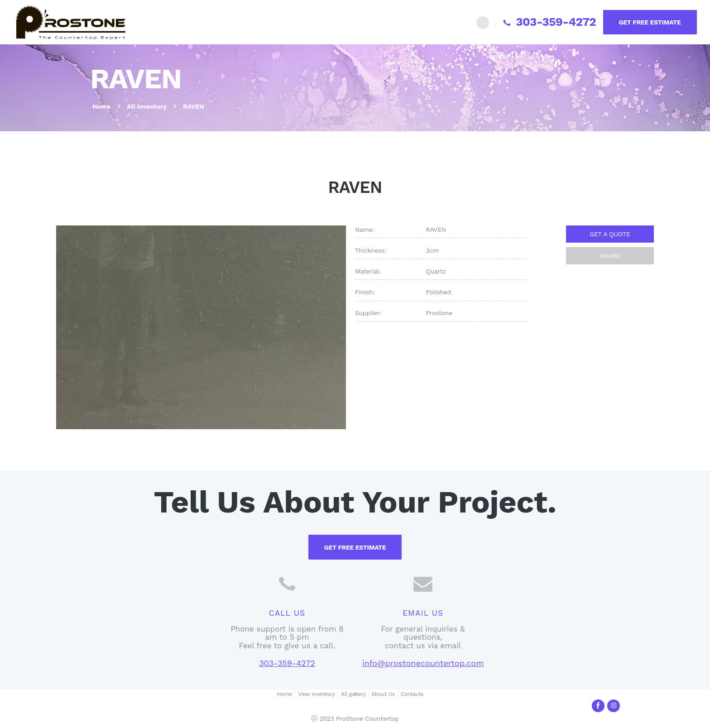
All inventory (147, 106)
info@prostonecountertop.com (423, 663)
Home (101, 106)
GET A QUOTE (610, 234)
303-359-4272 (287, 663)
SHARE (610, 256)
